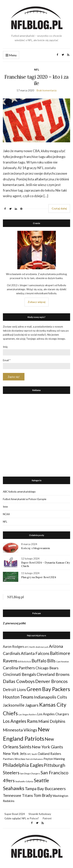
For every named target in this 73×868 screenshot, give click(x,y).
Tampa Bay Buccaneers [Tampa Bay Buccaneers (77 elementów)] (45, 788)
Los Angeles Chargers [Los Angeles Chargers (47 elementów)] (53, 714)
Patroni (47, 818)
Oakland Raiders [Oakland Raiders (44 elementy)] (49, 754)
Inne (5, 507)
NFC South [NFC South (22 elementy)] (32, 754)
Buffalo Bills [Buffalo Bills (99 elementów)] (44, 661)
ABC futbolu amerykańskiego (19, 492)
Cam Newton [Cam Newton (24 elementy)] (63, 662)
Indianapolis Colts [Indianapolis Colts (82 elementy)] (50, 697)
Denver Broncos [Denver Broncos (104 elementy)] (51, 681)
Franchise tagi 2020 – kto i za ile (36, 80)
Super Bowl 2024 (15, 814)
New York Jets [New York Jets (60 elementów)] (15, 753)
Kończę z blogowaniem (36, 548)
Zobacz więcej (37, 302)
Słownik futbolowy (40, 814)
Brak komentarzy (47, 90)
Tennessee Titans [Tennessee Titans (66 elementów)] (18, 795)
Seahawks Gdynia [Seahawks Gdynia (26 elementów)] (24, 781)
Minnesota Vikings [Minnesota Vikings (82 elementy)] (20, 730)
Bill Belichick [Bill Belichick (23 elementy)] (24, 662)
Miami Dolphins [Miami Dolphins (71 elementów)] (52, 721)
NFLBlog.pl (16, 597)
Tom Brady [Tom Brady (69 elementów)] (43, 795)
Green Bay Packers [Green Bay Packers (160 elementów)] (48, 689)
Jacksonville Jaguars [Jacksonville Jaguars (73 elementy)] (21, 705)
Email (7, 360)
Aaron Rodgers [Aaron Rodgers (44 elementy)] (13, 647)
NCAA (6, 514)
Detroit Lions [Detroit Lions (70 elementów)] (14, 690)
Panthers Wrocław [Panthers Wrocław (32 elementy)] (14, 759)
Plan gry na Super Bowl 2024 (39, 577)
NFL (37, 70)
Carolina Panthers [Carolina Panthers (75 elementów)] (19, 668)
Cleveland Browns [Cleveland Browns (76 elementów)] (53, 674)
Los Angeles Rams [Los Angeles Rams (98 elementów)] (20, 721)
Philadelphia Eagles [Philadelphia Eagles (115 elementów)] (23, 765)
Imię (5, 347)
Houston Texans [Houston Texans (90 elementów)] (18, 697)
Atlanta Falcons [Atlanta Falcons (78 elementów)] (35, 653)
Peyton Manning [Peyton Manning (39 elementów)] (54, 759)
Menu (11, 55)
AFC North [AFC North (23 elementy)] (30, 647)
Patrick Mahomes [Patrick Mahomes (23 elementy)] (34, 759)
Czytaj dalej (59, 208)
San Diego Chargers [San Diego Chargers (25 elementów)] (30, 773)
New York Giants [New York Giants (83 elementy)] (47, 747)
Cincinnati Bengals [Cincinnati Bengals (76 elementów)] (19, 674)
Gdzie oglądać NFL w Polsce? (22, 818)
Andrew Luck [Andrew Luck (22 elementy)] (42, 647)
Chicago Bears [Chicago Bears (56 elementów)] (47, 668)
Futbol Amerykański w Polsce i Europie (25, 499)
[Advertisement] (36, 434)
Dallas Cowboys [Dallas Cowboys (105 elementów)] (19, 681)
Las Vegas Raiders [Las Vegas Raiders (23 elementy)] (28, 714)
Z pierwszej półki (14, 623)
